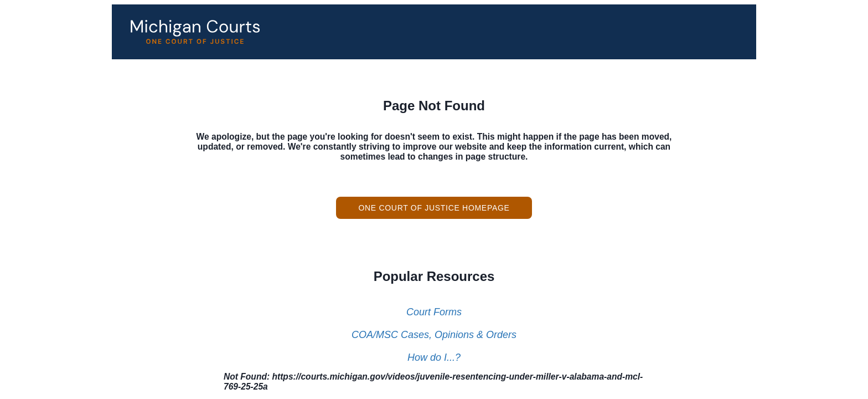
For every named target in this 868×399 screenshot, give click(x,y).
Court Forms (434, 312)
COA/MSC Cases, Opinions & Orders (434, 335)
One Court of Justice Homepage (434, 208)
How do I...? (434, 357)
